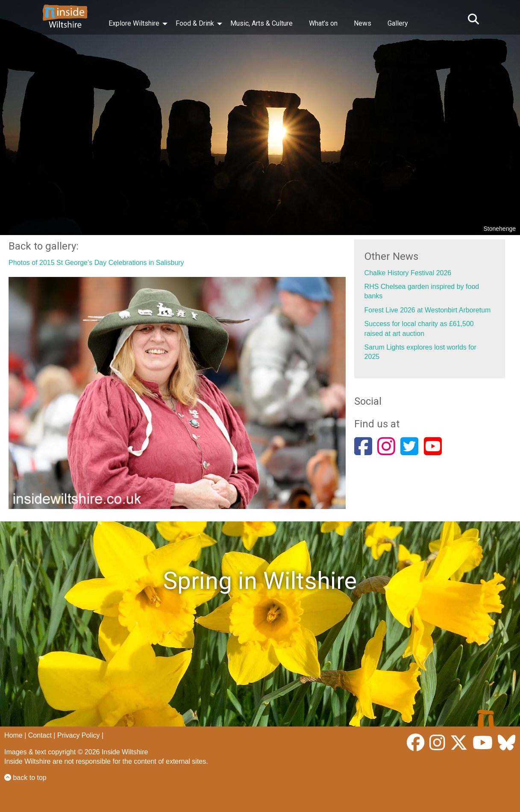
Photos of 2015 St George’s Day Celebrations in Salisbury (96, 263)
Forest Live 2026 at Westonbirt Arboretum (428, 310)
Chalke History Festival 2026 (408, 273)
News (363, 23)
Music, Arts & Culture (261, 23)
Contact (40, 735)
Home (13, 735)
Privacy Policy (79, 735)
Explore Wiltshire (134, 23)
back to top (25, 778)
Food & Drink (195, 23)
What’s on (323, 23)
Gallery (398, 23)
